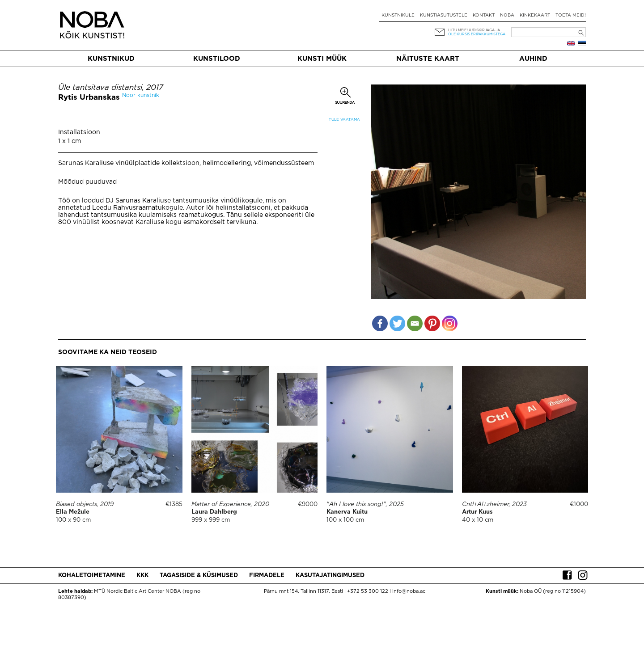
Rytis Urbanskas (89, 98)
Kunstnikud (111, 59)
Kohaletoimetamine (92, 576)
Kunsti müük (322, 59)
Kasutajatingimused (330, 576)
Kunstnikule (398, 15)
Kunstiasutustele (444, 15)
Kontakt (484, 15)
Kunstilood (217, 59)
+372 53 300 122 (368, 591)
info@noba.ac (409, 591)
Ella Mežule (73, 512)
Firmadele (267, 576)
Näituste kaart (428, 59)
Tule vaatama (344, 120)
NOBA (507, 15)
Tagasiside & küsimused (199, 576)
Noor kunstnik (141, 95)
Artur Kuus (477, 512)
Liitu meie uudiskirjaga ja (474, 30)
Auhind (533, 59)
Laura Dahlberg (214, 512)
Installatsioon (79, 132)
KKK (142, 576)
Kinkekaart (535, 15)
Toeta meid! (571, 15)
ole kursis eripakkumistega (477, 34)
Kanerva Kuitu (347, 512)
